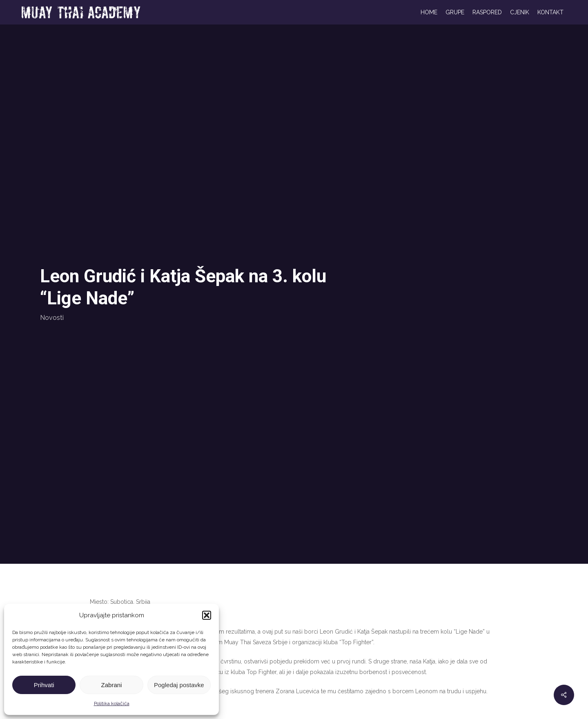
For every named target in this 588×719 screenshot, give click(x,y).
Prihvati (44, 685)
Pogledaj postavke (179, 685)
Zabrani (112, 685)
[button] (207, 615)
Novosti (52, 318)
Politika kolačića (112, 703)
